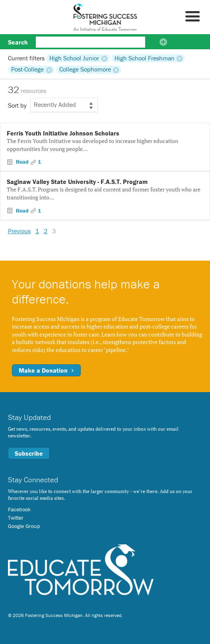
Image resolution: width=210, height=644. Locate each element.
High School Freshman (145, 58)
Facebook (19, 509)
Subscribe (29, 453)
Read (22, 162)
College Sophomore (85, 70)
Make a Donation (46, 370)
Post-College (27, 70)
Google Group (24, 526)
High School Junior (74, 58)
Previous (19, 231)
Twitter (16, 518)
